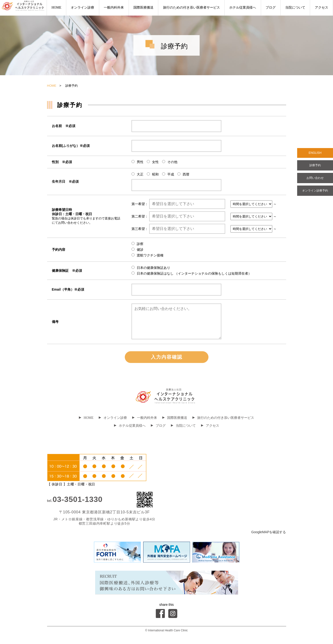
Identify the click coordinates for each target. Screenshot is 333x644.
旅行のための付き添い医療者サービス (191, 8)
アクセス (322, 8)
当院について (295, 8)
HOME (56, 8)
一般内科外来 (114, 8)
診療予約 (315, 167)
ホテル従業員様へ (243, 8)
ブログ (271, 8)
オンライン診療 (82, 8)
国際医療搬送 (143, 8)
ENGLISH (315, 154)
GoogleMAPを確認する (269, 532)
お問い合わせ (315, 181)
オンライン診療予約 (315, 195)
